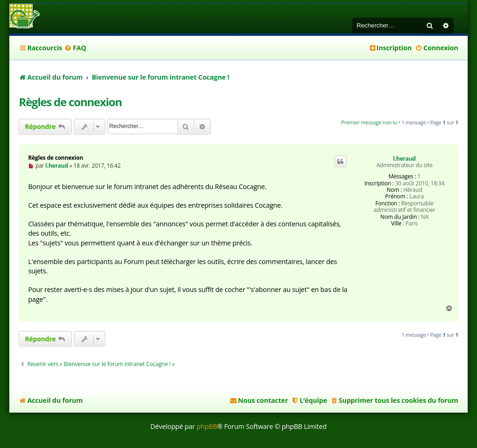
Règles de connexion (70, 102)
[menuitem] (75, 48)
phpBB (207, 426)
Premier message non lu (369, 122)
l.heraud (405, 159)
